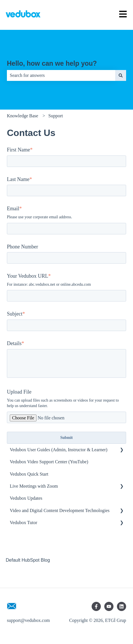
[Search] (121, 75)
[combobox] (61, 75)
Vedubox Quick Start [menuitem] (29, 474)
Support (56, 116)
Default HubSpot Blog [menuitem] (28, 560)
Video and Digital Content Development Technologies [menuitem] (60, 510)
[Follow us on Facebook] (96, 606)
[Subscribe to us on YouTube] (109, 606)
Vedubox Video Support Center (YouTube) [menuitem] (49, 462)
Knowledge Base (23, 116)
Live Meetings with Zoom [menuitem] (34, 486)
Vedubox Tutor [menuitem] (24, 523)
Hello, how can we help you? (52, 63)
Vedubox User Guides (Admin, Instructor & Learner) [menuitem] (59, 450)
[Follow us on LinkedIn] (122, 606)
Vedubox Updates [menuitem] (26, 498)
